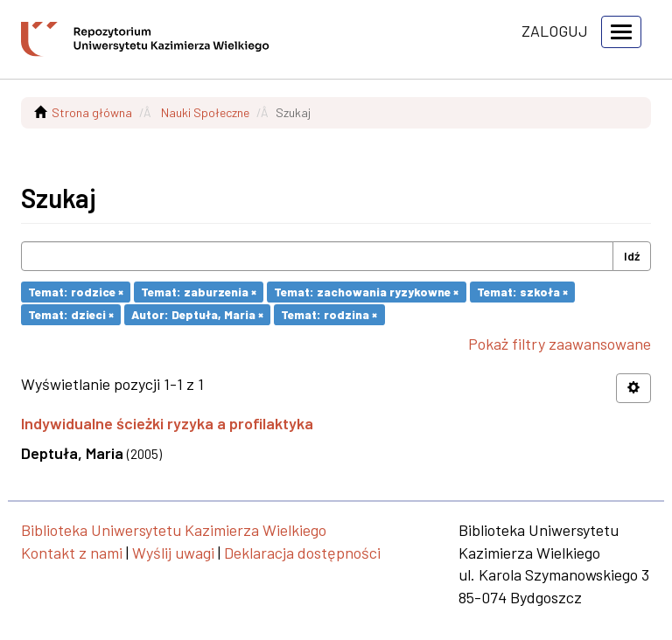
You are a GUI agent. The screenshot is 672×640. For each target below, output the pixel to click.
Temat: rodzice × (76, 292)
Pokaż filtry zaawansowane (560, 344)
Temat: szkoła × (522, 292)
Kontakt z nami (72, 553)
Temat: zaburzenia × (199, 292)
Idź (632, 256)
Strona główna (92, 112)
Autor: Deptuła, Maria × (197, 314)
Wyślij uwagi (173, 553)
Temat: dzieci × (71, 314)
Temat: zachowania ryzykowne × (366, 292)
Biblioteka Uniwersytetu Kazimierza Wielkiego (174, 530)
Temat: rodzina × (329, 314)
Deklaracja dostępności (302, 553)
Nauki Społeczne (205, 112)
